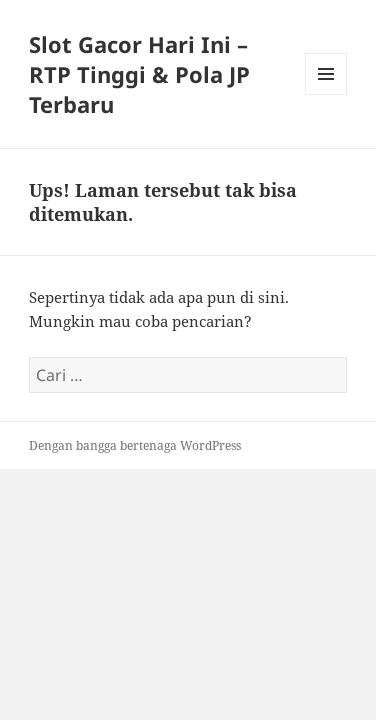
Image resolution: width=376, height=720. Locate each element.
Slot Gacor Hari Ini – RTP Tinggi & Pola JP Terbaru (139, 74)
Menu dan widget (326, 94)
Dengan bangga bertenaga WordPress (135, 445)
